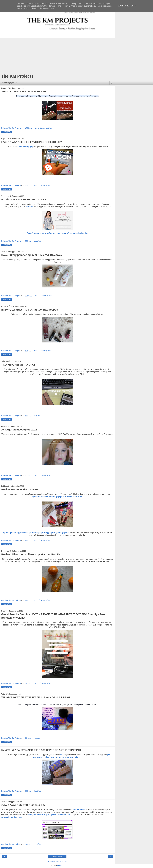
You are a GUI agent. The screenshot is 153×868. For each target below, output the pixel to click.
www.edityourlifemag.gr (12, 817)
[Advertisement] (57, 56)
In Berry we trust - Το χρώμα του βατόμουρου (30, 310)
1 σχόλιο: (37, 241)
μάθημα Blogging (26, 147)
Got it (134, 6)
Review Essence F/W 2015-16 (20, 489)
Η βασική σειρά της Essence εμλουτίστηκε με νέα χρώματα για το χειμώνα (36, 533)
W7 (62, 755)
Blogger (60, 866)
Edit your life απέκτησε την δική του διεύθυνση (49, 815)
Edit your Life (79, 810)
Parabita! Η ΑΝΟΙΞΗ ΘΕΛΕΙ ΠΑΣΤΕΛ (24, 200)
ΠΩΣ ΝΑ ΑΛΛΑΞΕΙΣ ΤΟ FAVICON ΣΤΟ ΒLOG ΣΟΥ (32, 142)
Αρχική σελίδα (57, 857)
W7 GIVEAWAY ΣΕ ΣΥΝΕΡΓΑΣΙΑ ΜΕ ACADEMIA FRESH (36, 697)
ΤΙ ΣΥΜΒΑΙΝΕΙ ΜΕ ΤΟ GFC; (18, 365)
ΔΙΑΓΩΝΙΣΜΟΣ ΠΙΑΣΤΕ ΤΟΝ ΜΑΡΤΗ (24, 92)
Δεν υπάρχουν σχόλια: (43, 128)
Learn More (123, 6)
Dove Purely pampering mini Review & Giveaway (32, 255)
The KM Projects (17, 76)
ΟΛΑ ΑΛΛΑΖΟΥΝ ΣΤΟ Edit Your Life (23, 805)
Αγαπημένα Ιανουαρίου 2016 (19, 430)
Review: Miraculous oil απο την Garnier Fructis (31, 554)
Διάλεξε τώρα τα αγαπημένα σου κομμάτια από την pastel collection (57, 233)
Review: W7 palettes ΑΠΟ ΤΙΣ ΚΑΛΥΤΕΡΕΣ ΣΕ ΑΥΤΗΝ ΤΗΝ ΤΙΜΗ (41, 750)
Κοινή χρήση (7, 132)
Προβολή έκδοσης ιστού (57, 861)
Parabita (30, 207)
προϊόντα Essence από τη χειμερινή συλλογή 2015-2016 (57, 497)
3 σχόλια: (37, 791)
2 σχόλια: (37, 416)
